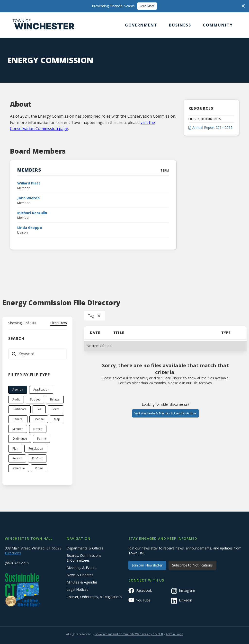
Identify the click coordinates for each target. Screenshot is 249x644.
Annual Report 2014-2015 (212, 127)
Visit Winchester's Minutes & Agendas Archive (165, 413)
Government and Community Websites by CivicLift (129, 634)
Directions (13, 553)
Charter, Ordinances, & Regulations (94, 597)
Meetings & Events (81, 568)
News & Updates (80, 575)
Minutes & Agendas (82, 582)
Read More (147, 6)
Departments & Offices (85, 548)
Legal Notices (77, 589)
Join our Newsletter (147, 565)
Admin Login (174, 634)
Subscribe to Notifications (192, 565)
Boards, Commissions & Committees (84, 558)
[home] (44, 25)
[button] (141, 25)
